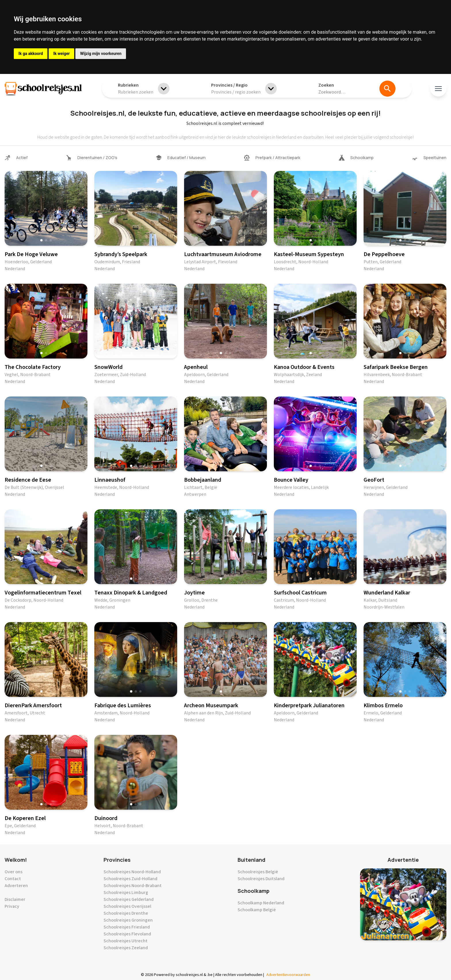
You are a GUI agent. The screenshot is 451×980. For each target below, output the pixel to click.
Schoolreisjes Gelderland (129, 899)
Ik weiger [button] (61, 54)
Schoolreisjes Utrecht (126, 941)
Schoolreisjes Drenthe (126, 913)
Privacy (12, 906)
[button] (41, 240)
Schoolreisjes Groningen (128, 920)
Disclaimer (15, 899)
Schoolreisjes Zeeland (126, 948)
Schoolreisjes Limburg (126, 893)
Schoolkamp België (257, 910)
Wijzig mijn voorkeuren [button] (101, 54)
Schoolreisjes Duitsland (261, 879)
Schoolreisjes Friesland (127, 927)
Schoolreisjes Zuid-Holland (130, 879)
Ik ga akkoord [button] (31, 54)
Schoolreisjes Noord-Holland (132, 872)
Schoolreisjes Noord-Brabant (133, 886)
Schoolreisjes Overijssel (127, 906)
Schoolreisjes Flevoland (127, 934)
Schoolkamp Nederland (261, 903)
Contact (13, 879)
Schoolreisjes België (258, 872)
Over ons (14, 872)
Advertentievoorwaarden (288, 975)
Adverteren (16, 886)
